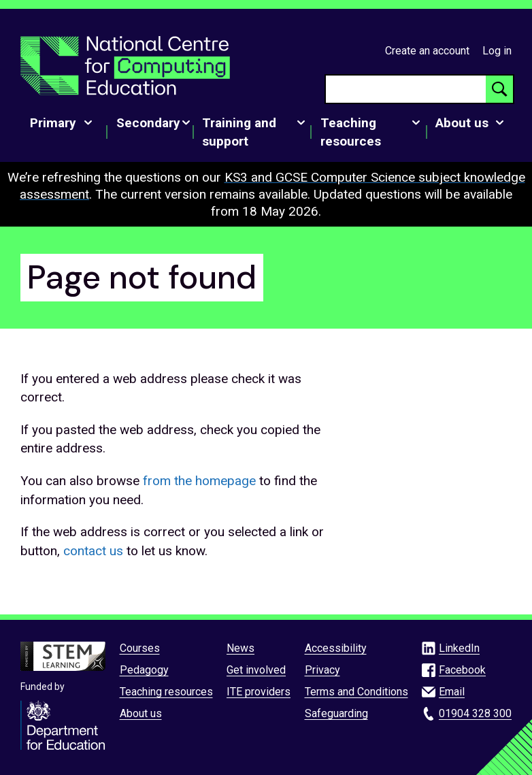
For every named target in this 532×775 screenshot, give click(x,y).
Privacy (322, 670)
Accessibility (336, 648)
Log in (497, 51)
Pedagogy (144, 670)
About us (141, 713)
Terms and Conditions (356, 692)
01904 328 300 (475, 713)
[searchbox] (406, 89)
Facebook (462, 670)
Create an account (427, 51)
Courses (140, 648)
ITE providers (259, 692)
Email (452, 692)
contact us (93, 551)
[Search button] (499, 89)
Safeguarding (336, 713)
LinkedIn (459, 648)
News (240, 648)
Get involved (256, 670)
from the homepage (199, 481)
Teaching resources (166, 692)
